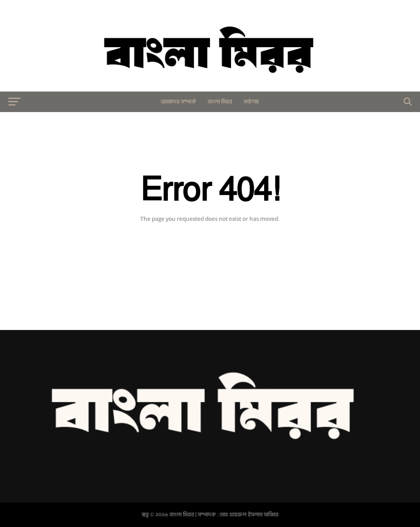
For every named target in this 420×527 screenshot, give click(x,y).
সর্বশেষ (251, 102)
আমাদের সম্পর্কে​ (178, 102)
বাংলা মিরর (220, 102)
